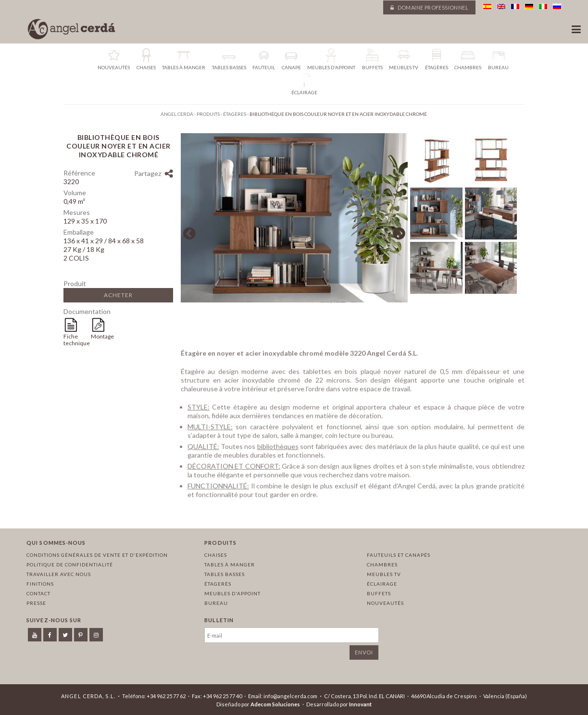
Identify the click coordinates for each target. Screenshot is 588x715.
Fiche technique (77, 340)
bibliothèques (278, 448)
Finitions (40, 584)
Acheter (118, 295)
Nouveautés (385, 603)
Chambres (382, 564)
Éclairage (382, 584)
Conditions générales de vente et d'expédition (97, 555)
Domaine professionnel (429, 7)
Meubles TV (384, 574)
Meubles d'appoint (232, 593)
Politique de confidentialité (70, 564)
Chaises (216, 555)
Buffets (379, 593)
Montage (102, 336)
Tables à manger (230, 564)
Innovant (360, 704)
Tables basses (225, 574)
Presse (36, 603)
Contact (38, 593)
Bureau (216, 603)
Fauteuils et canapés (399, 555)
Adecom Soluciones (275, 704)
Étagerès (218, 584)
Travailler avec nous (59, 574)
